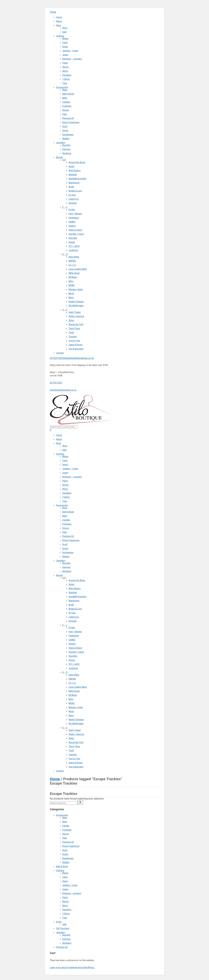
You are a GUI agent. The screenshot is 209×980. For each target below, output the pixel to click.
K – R (65, 254)
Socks (65, 130)
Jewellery (61, 143)
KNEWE (72, 261)
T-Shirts (66, 79)
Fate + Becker (75, 214)
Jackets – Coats (70, 51)
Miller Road (74, 273)
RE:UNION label (76, 306)
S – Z (65, 310)
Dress (65, 47)
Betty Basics (75, 171)
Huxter (72, 242)
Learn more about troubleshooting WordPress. (72, 967)
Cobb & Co (74, 199)
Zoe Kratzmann (76, 349)
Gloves (66, 110)
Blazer (65, 38)
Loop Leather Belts (78, 269)
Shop (59, 25)
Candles (66, 102)
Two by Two (74, 341)
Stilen (71, 320)
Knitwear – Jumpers (72, 59)
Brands (60, 157)
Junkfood (73, 250)
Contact (60, 353)
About (59, 21)
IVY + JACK (74, 246)
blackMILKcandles (77, 179)
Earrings (66, 149)
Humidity (73, 238)
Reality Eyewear (76, 302)
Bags (65, 90)
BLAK (71, 187)
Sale (64, 32)
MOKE (72, 285)
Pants (65, 63)
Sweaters (67, 75)
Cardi (65, 43)
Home (59, 17)
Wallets (66, 139)
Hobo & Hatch (75, 230)
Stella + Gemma (76, 316)
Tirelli (71, 333)
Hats (65, 114)
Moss (71, 293)
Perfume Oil (68, 118)
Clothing (60, 36)
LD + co (72, 265)
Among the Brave (77, 162)
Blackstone (74, 183)
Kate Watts (74, 257)
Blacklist (73, 175)
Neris (71, 298)
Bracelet (66, 145)
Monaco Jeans (76, 289)
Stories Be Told (76, 324)
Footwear (67, 106)
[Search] (80, 802)
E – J (65, 207)
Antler (71, 166)
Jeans (65, 55)
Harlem (72, 226)
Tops (65, 83)
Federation (74, 218)
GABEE (72, 222)
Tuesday (73, 337)
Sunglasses (68, 135)
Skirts (65, 71)
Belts (65, 98)
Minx (71, 281)
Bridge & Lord (75, 191)
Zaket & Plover (76, 345)
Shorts (66, 67)
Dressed (73, 203)
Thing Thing (74, 328)
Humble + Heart (76, 234)
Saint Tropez (75, 312)
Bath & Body (68, 94)
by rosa (72, 195)
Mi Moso (73, 277)
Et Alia (72, 210)
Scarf (65, 126)
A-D (64, 160)
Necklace (67, 153)
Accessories (62, 87)
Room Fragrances (71, 122)
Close (53, 12)
